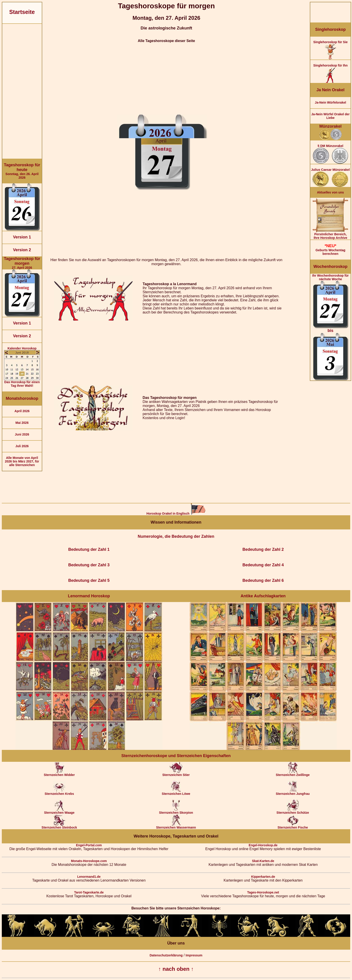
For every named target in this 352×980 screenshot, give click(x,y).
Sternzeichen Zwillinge (293, 773)
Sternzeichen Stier (176, 773)
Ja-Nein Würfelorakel (330, 102)
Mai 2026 (22, 423)
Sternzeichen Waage (59, 811)
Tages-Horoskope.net (263, 892)
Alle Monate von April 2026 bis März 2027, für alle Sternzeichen (22, 461)
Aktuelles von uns (330, 192)
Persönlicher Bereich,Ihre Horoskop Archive (330, 234)
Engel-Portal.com (89, 845)
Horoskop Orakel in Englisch (176, 513)
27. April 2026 (22, 263)
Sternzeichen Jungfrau (293, 792)
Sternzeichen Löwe (176, 792)
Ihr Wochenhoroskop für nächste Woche (330, 327)
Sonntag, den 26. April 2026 (22, 171)
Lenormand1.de (89, 877)
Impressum (194, 955)
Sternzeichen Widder (59, 773)
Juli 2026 (22, 446)
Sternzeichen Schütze (293, 811)
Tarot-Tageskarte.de (89, 892)
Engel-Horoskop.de (263, 845)
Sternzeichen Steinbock (59, 826)
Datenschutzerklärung (166, 955)
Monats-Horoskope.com (89, 861)
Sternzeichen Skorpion (176, 811)
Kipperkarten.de (263, 877)
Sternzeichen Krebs (59, 792)
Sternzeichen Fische (293, 826)
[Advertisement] (22, 91)
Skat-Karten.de (263, 861)
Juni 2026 (22, 434)
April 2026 (22, 411)
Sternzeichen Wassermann (176, 826)
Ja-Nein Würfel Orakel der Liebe (330, 116)
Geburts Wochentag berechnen (330, 250)
